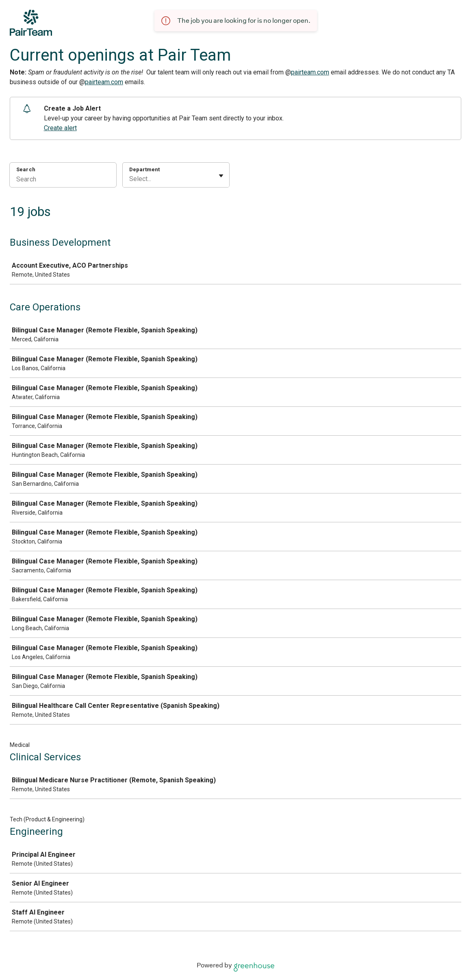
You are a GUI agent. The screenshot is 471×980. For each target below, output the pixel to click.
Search (26, 169)
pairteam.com (310, 72)
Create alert (60, 128)
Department (144, 169)
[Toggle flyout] (221, 176)
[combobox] (130, 179)
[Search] (63, 180)
